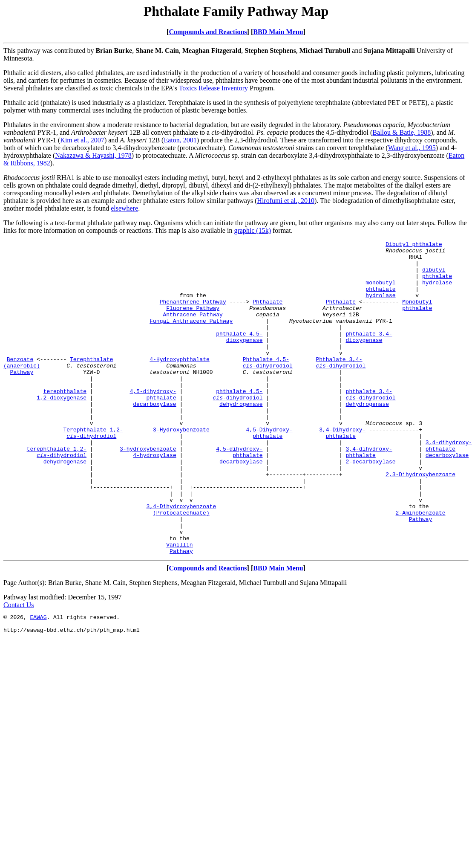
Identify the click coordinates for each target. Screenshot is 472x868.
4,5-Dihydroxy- (269, 468)
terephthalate (65, 422)
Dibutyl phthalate (414, 245)
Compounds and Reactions (208, 32)
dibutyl (434, 276)
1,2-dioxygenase (62, 429)
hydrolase (437, 291)
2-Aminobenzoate (420, 567)
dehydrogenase (241, 437)
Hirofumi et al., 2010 (286, 201)
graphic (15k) (252, 230)
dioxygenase (245, 360)
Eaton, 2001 (180, 140)
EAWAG (38, 681)
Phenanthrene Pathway (193, 314)
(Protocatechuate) (181, 567)
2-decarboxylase (370, 506)
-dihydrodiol (268, 391)
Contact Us (19, 667)
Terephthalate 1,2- (93, 468)
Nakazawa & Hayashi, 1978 (93, 155)
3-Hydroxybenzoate (181, 468)
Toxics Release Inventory (213, 88)
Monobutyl (417, 314)
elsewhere (124, 208)
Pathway (22, 399)
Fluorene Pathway (193, 322)
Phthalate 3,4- (339, 383)
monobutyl (380, 291)
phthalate (437, 284)
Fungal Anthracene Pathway (191, 337)
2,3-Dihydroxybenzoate (420, 521)
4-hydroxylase (154, 498)
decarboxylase (154, 437)
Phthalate (268, 314)
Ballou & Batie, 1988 (401, 132)
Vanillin (179, 606)
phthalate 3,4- (369, 353)
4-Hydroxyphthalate (179, 383)
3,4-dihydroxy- (449, 483)
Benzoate (20, 383)
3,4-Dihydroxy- (342, 468)
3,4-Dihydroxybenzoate (181, 560)
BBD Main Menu (278, 32)
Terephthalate (91, 383)
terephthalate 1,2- (57, 491)
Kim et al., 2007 (82, 140)
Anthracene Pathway (193, 330)
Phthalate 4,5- (266, 383)
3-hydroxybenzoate (148, 491)
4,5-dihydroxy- (153, 422)
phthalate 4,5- (239, 353)
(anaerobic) (22, 391)
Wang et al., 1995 (412, 148)
